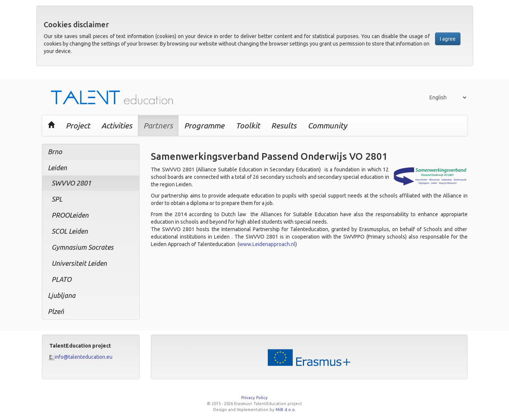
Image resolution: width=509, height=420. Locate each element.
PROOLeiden (70, 215)
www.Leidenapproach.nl (267, 244)
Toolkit (248, 125)
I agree (448, 39)
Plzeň (56, 311)
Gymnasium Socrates (83, 247)
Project (78, 125)
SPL (57, 199)
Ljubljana (62, 295)
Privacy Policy (254, 398)
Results (284, 125)
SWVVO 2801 (71, 183)
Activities (117, 125)
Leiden (57, 168)
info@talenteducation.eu (83, 357)
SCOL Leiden (70, 231)
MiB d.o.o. (286, 410)
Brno (55, 152)
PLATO (61, 279)
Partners (158, 125)
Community (327, 125)
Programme (204, 125)
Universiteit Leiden (79, 263)
